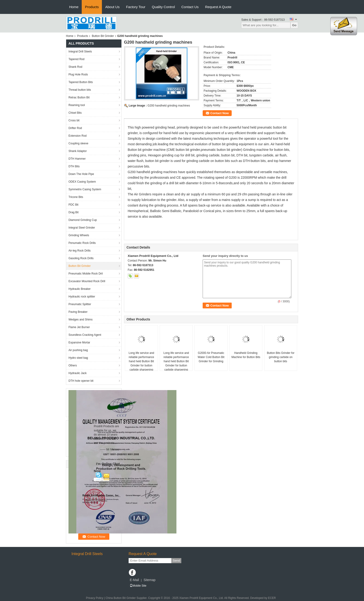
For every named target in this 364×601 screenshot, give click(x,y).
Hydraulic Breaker (80, 289)
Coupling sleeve (78, 143)
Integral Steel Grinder (82, 228)
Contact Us (190, 7)
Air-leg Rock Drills (80, 251)
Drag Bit (73, 212)
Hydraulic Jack (78, 373)
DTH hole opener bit (81, 381)
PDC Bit (73, 205)
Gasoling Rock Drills (81, 258)
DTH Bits (74, 166)
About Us (112, 7)
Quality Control (163, 7)
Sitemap (149, 580)
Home (74, 7)
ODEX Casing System (82, 182)
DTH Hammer (77, 159)
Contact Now (219, 113)
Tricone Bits (76, 197)
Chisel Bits (75, 113)
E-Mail (134, 580)
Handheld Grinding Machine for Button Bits (246, 355)
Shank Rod (75, 67)
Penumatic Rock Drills (82, 243)
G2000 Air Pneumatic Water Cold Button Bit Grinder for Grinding (211, 357)
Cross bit (74, 120)
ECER (272, 598)
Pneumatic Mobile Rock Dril (86, 274)
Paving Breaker (78, 312)
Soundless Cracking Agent (85, 335)
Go (294, 25)
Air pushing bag (78, 350)
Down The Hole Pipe (81, 174)
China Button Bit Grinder (121, 598)
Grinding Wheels (79, 235)
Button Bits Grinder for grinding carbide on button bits (281, 357)
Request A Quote (218, 7)
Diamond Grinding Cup (83, 220)
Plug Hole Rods (78, 74)
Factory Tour (136, 7)
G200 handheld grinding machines (169, 106)
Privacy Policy (95, 598)
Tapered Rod (76, 59)
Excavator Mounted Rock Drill (87, 281)
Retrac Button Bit (79, 97)
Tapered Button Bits (81, 82)
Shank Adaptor (78, 151)
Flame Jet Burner (79, 327)
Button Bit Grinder (103, 36)
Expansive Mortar (79, 343)
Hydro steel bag (78, 358)
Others (73, 365)
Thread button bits (80, 90)
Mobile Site (138, 586)
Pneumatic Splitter (80, 304)
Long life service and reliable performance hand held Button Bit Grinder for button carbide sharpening (141, 361)
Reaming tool (77, 105)
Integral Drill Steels (80, 52)
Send (176, 561)
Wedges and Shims (81, 320)
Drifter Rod (75, 128)
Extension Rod (78, 136)
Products (92, 7)
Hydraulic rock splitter (82, 297)
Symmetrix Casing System (85, 189)
